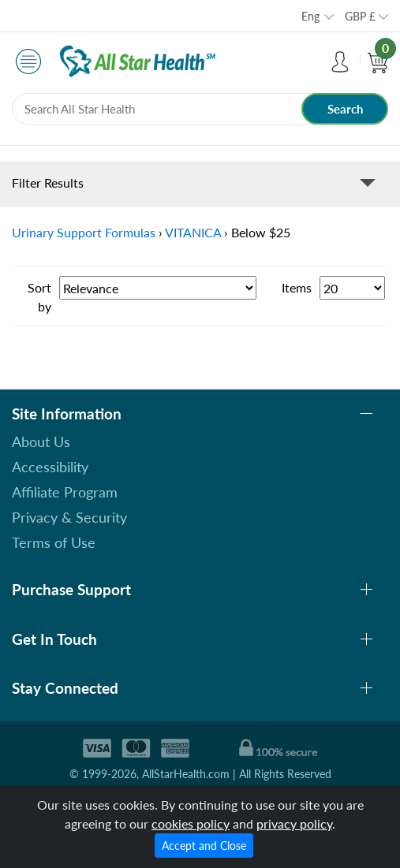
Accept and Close (204, 846)
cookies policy (191, 823)
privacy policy (294, 823)
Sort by (39, 297)
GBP (360, 16)
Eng (310, 16)
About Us (41, 441)
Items (297, 287)
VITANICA (193, 232)
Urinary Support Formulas (84, 232)
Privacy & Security (69, 517)
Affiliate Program (65, 492)
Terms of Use (54, 542)
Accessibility (50, 467)
